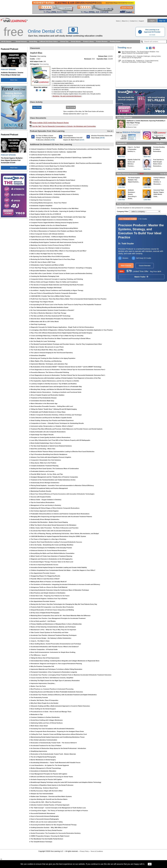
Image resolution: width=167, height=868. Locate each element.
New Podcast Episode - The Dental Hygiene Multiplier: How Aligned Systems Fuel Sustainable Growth (140, 52)
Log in (152, 21)
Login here (84, 114)
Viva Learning (44, 64)
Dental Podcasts (21, 42)
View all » (110, 131)
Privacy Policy (84, 851)
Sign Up (162, 21)
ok (150, 864)
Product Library (88, 42)
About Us (125, 21)
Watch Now (14, 80)
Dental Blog (33, 42)
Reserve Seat (132, 127)
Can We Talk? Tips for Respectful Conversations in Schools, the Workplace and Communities (64, 126)
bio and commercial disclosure (71, 96)
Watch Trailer (141, 277)
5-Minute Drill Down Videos (49, 42)
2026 (93, 59)
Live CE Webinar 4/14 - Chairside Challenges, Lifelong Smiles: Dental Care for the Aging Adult (141, 57)
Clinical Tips (64, 42)
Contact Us (133, 21)
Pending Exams (115, 42)
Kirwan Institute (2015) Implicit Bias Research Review (50, 123)
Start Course (126, 266)
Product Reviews (102, 42)
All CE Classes (6, 42)
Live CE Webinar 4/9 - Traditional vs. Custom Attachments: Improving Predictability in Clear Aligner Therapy (140, 61)
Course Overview (145, 266)
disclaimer (56, 96)
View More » (160, 143)
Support (141, 21)
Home (118, 21)
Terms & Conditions (97, 851)
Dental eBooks (76, 42)
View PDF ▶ (37, 107)
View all (129, 48)
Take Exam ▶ (71, 107)
